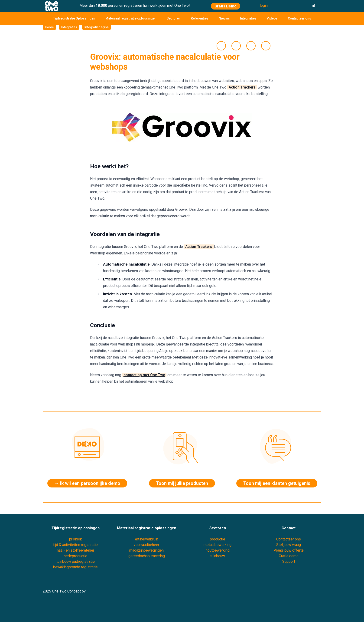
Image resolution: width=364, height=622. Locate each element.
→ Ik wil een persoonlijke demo (87, 483)
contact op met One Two (144, 375)
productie (218, 539)
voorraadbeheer (146, 545)
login (264, 5)
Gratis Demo (226, 6)
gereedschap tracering (147, 556)
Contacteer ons (299, 18)
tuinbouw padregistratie (76, 561)
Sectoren (174, 18)
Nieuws (224, 18)
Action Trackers (242, 87)
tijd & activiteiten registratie (75, 545)
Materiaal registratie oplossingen (131, 18)
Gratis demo (289, 556)
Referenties (200, 18)
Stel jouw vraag (289, 545)
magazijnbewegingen (146, 550)
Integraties (248, 18)
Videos (272, 18)
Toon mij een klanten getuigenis (277, 483)
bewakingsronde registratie (75, 567)
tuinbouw (218, 556)
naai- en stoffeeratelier (76, 550)
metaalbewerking (218, 545)
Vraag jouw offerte (289, 550)
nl (313, 5)
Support (289, 561)
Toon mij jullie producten (182, 483)
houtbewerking (218, 550)
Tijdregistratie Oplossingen (74, 18)
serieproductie (75, 556)
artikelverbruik (147, 539)
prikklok (76, 539)
